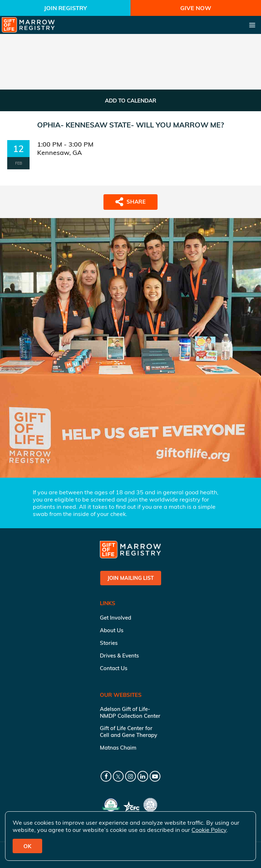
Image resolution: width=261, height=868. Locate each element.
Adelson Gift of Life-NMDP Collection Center (130, 712)
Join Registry (65, 8)
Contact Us (114, 668)
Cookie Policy (209, 830)
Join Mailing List (131, 578)
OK (27, 846)
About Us (112, 630)
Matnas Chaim (118, 748)
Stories (109, 643)
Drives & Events (119, 656)
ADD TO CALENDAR (131, 101)
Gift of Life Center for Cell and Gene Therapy (129, 732)
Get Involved (116, 618)
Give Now (196, 8)
